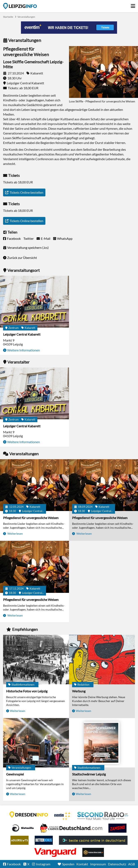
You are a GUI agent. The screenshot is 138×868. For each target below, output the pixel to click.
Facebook (14, 238)
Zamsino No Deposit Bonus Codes (117, 828)
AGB (132, 864)
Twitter (29, 238)
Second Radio (103, 816)
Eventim (63, 816)
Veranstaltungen (26, 17)
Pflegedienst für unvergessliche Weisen (31, 518)
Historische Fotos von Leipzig (27, 691)
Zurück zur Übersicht (22, 258)
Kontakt (82, 864)
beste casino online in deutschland (93, 840)
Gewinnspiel (15, 774)
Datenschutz (117, 864)
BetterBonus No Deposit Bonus (44, 840)
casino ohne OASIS (55, 852)
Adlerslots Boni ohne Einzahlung (20, 840)
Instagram (43, 864)
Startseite (20, 6)
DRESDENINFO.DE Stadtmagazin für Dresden (29, 815)
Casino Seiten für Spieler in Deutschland (23, 828)
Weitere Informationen (24, 350)
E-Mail (46, 238)
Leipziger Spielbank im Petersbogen (71, 828)
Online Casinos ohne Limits (93, 852)
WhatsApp (65, 238)
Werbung (79, 691)
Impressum (98, 864)
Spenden (68, 864)
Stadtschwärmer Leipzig (89, 774)
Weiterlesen (15, 534)
